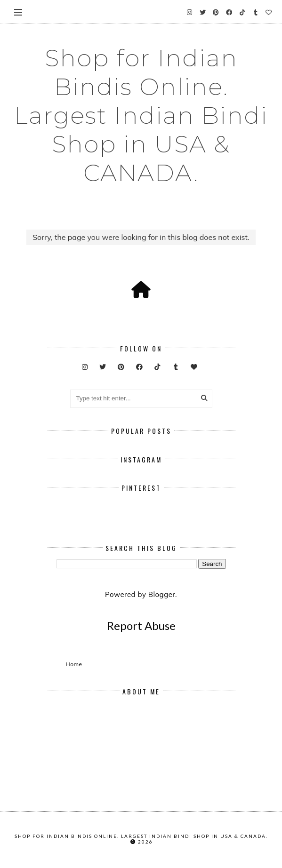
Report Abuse (141, 625)
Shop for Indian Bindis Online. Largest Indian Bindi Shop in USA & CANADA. (141, 115)
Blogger (162, 594)
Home (74, 664)
